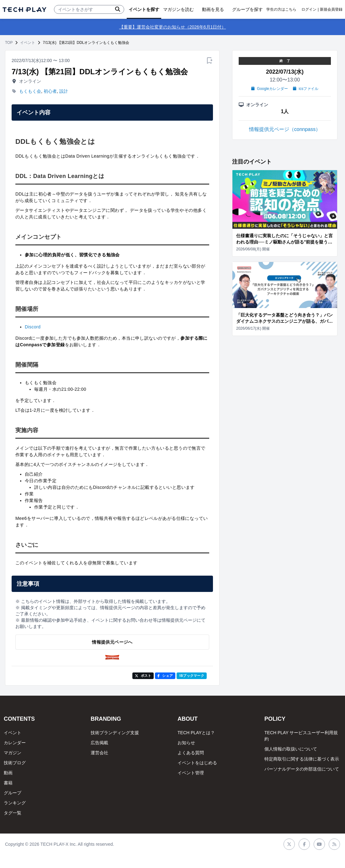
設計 (64, 91)
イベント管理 (191, 773)
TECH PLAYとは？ (196, 733)
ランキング (15, 803)
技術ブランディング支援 (115, 733)
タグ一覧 (13, 813)
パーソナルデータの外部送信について (302, 769)
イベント (28, 43)
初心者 (50, 91)
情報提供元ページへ (112, 642)
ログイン (309, 9)
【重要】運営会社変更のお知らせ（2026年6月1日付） (173, 27)
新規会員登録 (331, 9)
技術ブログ (15, 763)
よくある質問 (191, 753)
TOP (9, 43)
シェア (165, 676)
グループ (13, 793)
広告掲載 (99, 743)
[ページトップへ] (24, 10)
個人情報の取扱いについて (291, 749)
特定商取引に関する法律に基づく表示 (302, 759)
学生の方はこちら (281, 9)
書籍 (8, 783)
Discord (33, 327)
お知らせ (186, 743)
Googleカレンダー (270, 89)
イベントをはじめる (197, 763)
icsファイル (306, 89)
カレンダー (15, 743)
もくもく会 (30, 91)
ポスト (143, 676)
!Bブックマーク (192, 676)
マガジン (13, 753)
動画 (8, 773)
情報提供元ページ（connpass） (285, 129)
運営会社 (99, 753)
